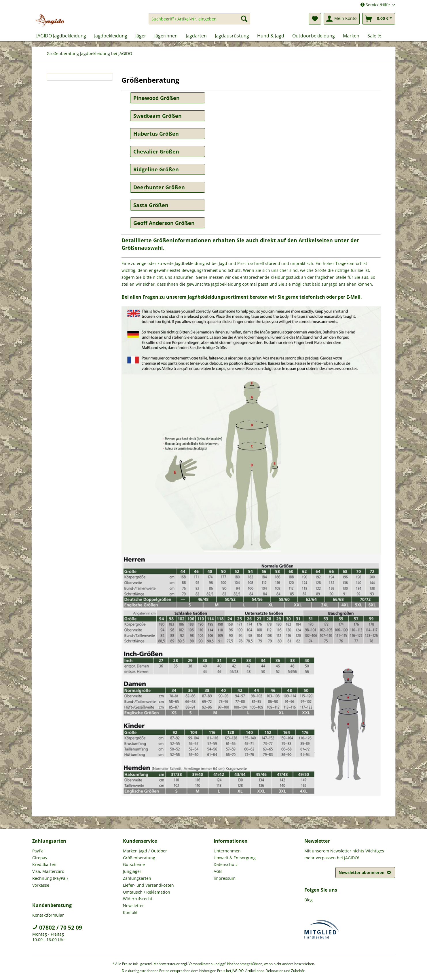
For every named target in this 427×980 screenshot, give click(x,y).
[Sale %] (374, 36)
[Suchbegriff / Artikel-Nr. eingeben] (199, 19)
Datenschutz (226, 864)
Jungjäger (132, 871)
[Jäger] (141, 36)
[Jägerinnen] (166, 36)
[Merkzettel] (315, 19)
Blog (309, 900)
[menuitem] (199, 21)
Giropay (40, 858)
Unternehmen (227, 851)
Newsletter (133, 906)
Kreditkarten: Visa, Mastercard (48, 868)
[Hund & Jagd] (271, 36)
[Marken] (351, 36)
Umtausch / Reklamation (147, 892)
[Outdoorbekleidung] (314, 36)
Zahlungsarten (137, 878)
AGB (218, 871)
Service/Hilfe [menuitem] (376, 5)
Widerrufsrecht (138, 899)
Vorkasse (41, 885)
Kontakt (130, 912)
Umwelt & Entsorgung (235, 858)
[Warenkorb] (379, 19)
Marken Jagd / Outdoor (145, 851)
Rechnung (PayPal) (50, 878)
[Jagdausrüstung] (232, 36)
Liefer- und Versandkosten (148, 885)
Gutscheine (134, 864)
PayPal (38, 851)
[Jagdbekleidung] (111, 36)
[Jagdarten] (196, 36)
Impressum (225, 878)
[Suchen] (244, 19)
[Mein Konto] (342, 19)
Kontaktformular (48, 915)
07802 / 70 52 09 (57, 928)
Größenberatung (139, 858)
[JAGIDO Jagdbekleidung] (61, 36)
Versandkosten (201, 964)
